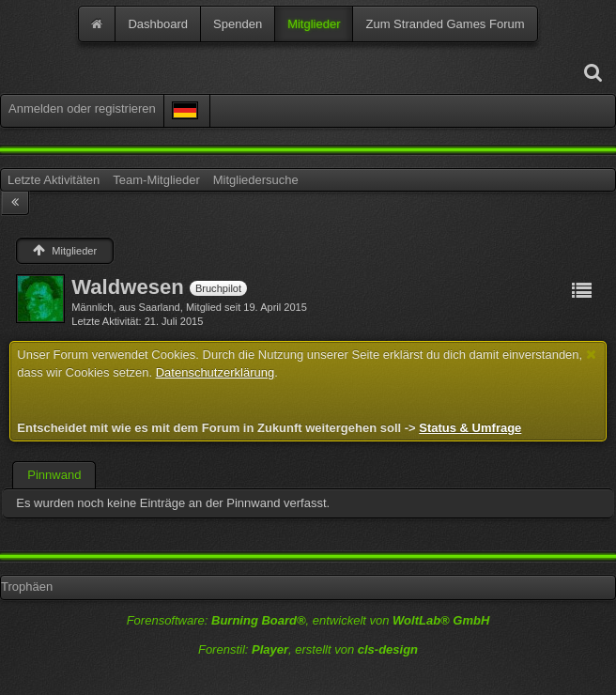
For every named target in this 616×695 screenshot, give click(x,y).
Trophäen (27, 587)
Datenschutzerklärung (215, 372)
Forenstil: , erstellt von (308, 649)
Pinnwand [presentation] (54, 475)
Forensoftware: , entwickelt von (308, 620)
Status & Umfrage (470, 428)
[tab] (54, 475)
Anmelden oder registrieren (82, 108)
